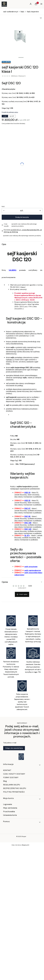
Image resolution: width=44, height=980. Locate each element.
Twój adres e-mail (10, 743)
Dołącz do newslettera (14, 748)
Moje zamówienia (10, 808)
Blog (5, 781)
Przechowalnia (9, 812)
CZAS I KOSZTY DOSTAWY (14, 774)
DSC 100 (28, 523)
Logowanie (8, 804)
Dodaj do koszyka (22, 217)
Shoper (24, 836)
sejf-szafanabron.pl (11, 12)
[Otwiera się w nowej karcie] (21, 757)
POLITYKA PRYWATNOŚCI (14, 792)
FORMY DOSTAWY (11, 777)
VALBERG (13, 270)
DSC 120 (28, 529)
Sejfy (22, 12)
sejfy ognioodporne (33, 570)
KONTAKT (7, 770)
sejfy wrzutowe (31, 567)
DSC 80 (27, 516)
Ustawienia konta (10, 815)
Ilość (3, 206)
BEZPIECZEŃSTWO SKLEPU (15, 788)
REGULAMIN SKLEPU (12, 785)
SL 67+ (27, 536)
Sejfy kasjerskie (33, 12)
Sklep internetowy (20, 845)
